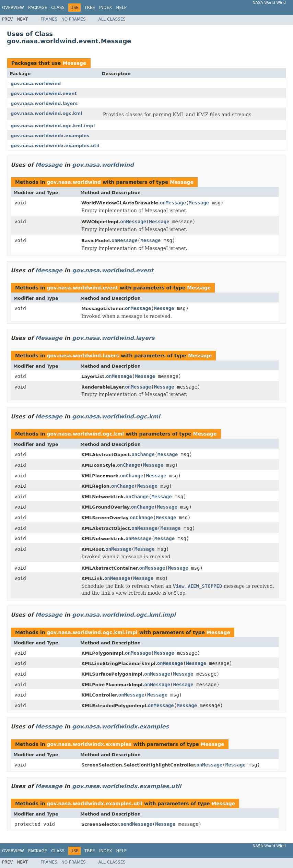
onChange (143, 454)
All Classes (112, 19)
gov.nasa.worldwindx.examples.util (55, 146)
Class (58, 8)
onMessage (173, 203)
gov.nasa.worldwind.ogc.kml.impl (53, 126)
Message (74, 63)
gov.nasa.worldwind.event (44, 93)
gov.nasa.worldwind (36, 84)
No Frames (74, 19)
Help (121, 8)
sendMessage (136, 824)
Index (106, 8)
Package (38, 8)
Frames (49, 19)
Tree (90, 8)
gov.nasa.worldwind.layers (44, 103)
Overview (13, 8)
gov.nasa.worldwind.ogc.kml (46, 113)
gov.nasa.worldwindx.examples (50, 136)
